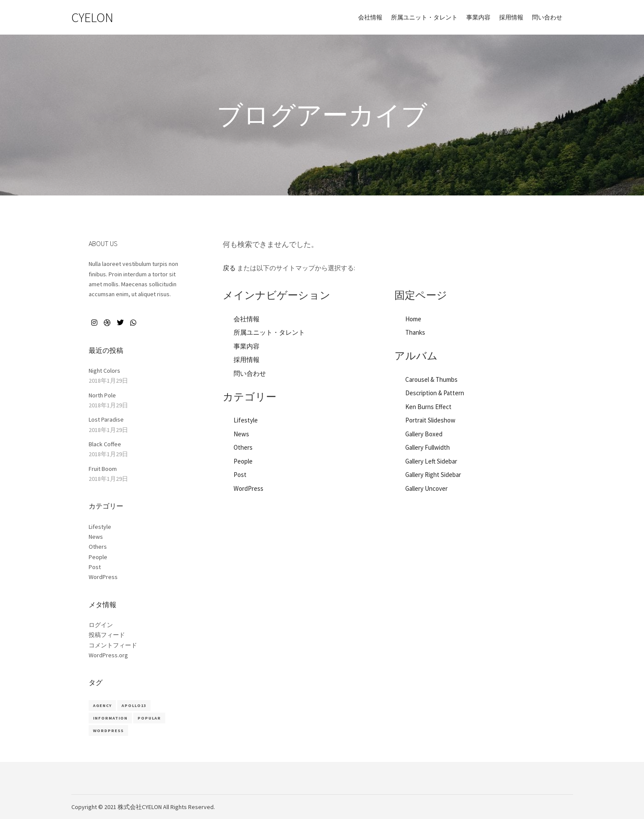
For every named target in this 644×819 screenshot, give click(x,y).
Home (413, 319)
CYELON (92, 17)
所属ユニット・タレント (269, 332)
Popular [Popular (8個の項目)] (149, 718)
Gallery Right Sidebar (433, 475)
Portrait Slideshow (430, 420)
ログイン (101, 625)
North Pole (102, 395)
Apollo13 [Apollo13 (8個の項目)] (134, 705)
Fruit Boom (103, 469)
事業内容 (247, 346)
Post (240, 475)
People (243, 461)
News (241, 434)
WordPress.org (108, 655)
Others (243, 447)
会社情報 (247, 319)
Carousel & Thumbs (431, 379)
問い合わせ (250, 373)
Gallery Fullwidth (428, 447)
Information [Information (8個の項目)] (110, 718)
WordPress (248, 488)
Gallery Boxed (424, 434)
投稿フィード (107, 635)
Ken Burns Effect (428, 407)
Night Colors (104, 371)
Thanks (415, 332)
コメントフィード (113, 645)
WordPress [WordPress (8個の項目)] (108, 731)
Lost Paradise (106, 419)
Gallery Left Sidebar (431, 461)
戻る (229, 268)
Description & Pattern (435, 393)
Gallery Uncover (426, 488)
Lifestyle (246, 420)
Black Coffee (105, 444)
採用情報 (247, 360)
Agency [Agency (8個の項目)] (102, 705)
